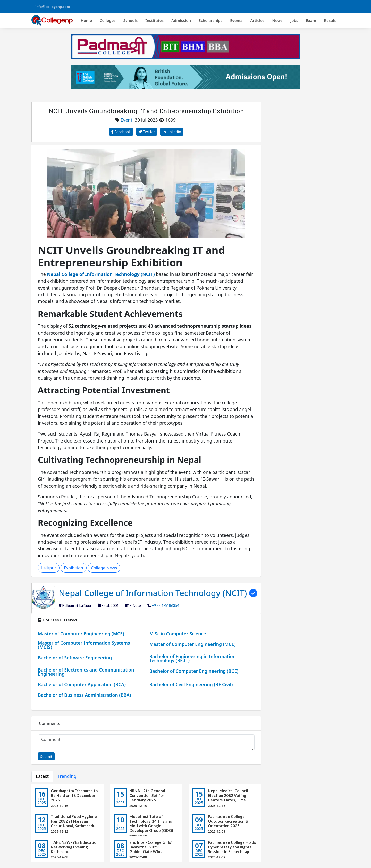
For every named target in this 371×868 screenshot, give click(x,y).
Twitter (147, 132)
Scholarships (210, 20)
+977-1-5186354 (166, 605)
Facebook (121, 132)
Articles (258, 20)
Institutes (154, 20)
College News (104, 568)
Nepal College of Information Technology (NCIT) (154, 593)
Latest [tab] (42, 776)
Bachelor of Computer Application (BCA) (82, 684)
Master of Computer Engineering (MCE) (81, 634)
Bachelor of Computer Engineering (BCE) (194, 671)
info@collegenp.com (53, 7)
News (277, 20)
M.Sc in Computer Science (178, 634)
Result (330, 20)
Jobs (294, 20)
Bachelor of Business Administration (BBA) (85, 695)
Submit (46, 756)
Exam (311, 20)
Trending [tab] (67, 776)
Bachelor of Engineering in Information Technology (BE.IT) (193, 658)
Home (86, 20)
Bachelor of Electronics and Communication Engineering (86, 672)
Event (127, 120)
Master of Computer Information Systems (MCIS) (84, 645)
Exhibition (74, 568)
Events (236, 20)
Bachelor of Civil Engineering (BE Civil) (191, 684)
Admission (181, 20)
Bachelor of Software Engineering (75, 658)
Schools (131, 20)
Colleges (108, 20)
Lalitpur (49, 568)
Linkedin (172, 132)
